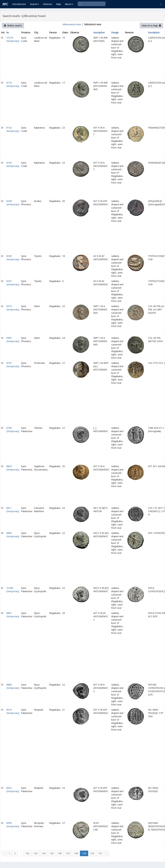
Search (34, 4)
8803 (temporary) (13, 468)
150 (92, 853)
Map (59, 4)
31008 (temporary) (13, 590)
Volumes (47, 4)
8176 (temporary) (13, 84)
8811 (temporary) (13, 510)
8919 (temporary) (13, 711)
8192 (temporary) (13, 129)
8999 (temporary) (13, 825)
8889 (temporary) (13, 686)
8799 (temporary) (13, 430)
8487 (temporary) (13, 340)
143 (35, 853)
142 (27, 853)
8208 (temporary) (13, 203)
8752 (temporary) (13, 365)
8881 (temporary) (13, 615)
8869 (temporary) (13, 535)
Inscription (99, 32)
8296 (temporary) (13, 258)
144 (44, 853)
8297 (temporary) (13, 283)
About (69, 4)
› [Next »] (107, 853)
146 (60, 853)
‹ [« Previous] (4, 853)
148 (76, 853)
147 (68, 853)
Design (115, 32)
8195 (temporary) (13, 164)
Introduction (19, 4)
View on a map (151, 25)
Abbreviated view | (73, 24)
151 (100, 853)
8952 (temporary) (13, 790)
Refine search (13, 25)
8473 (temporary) (13, 308)
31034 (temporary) (13, 39)
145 (52, 853)
